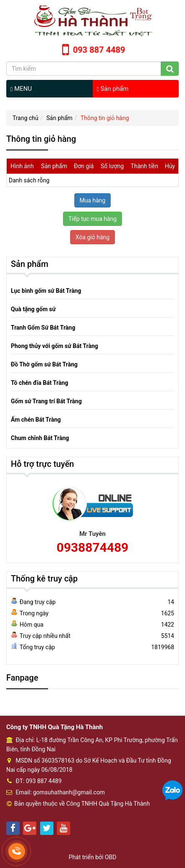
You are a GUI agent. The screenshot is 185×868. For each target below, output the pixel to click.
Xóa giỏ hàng (92, 237)
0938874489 (92, 547)
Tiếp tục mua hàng (93, 219)
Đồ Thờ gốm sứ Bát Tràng (44, 364)
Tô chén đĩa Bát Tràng (39, 383)
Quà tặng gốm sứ (33, 309)
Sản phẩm (113, 89)
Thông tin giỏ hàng (105, 118)
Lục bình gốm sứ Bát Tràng (46, 291)
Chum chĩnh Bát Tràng (40, 438)
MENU (21, 89)
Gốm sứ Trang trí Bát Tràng (46, 401)
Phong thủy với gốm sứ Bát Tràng (54, 346)
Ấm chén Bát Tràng (36, 420)
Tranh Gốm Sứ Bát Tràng (43, 328)
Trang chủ (25, 118)
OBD (111, 857)
